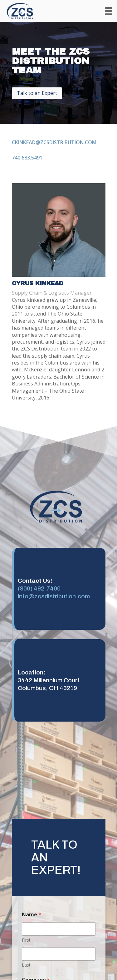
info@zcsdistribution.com (54, 596)
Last (26, 965)
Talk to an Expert (37, 93)
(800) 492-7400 (39, 588)
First (26, 940)
